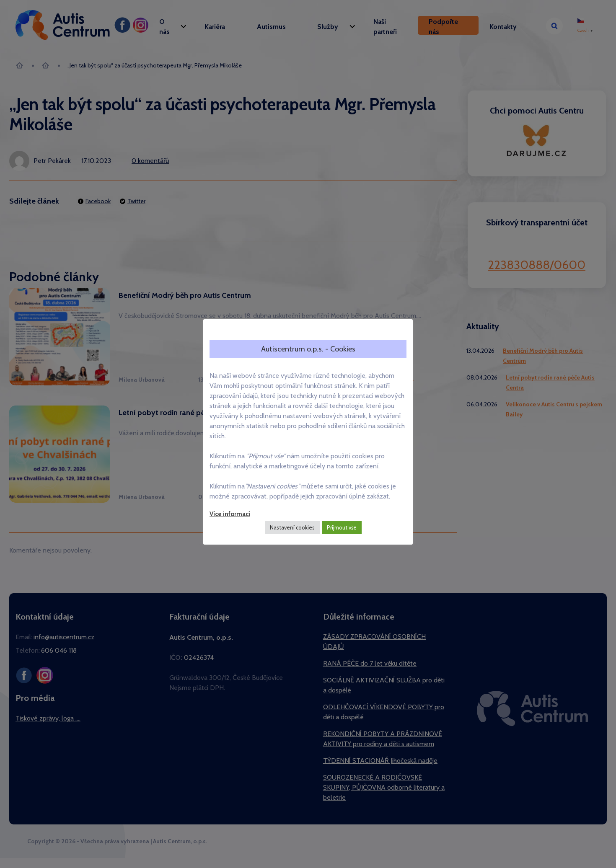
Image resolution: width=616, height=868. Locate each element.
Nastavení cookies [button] (292, 527)
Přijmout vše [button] (342, 527)
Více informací (230, 514)
